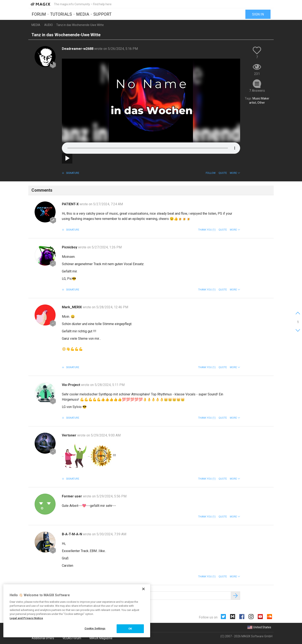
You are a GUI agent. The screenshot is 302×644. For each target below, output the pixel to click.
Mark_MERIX (72, 307)
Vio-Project (71, 385)
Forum (39, 14)
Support (102, 14)
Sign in (258, 14)
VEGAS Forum (72, 638)
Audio (49, 25)
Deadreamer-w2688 (78, 49)
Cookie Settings (95, 628)
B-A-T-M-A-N (72, 534)
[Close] (143, 589)
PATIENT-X (71, 204)
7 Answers (257, 91)
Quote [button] (223, 173)
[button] (235, 173)
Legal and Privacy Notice (26, 618)
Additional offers (43, 638)
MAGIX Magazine (101, 638)
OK (130, 629)
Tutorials (61, 14)
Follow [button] (211, 173)
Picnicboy (70, 247)
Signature (72, 173)
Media (83, 14)
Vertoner (70, 435)
